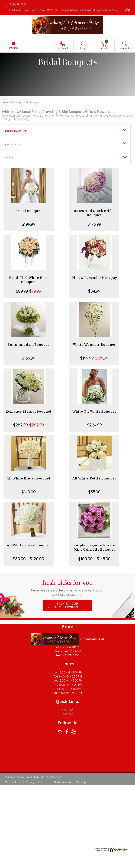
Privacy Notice (34, 782)
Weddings (16, 102)
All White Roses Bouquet (29, 545)
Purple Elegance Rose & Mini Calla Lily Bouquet (94, 547)
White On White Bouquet (94, 411)
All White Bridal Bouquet (29, 478)
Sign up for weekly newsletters (68, 605)
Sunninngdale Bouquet (29, 345)
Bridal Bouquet (29, 211)
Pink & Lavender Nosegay (94, 278)
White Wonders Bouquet (94, 345)
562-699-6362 (18, 4)
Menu (14, 48)
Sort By (10, 157)
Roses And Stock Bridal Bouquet (94, 213)
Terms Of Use (13, 782)
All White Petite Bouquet (94, 478)
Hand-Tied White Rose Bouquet (29, 280)
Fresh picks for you (68, 588)
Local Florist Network (59, 782)
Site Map (81, 782)
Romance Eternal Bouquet (29, 411)
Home (5, 102)
